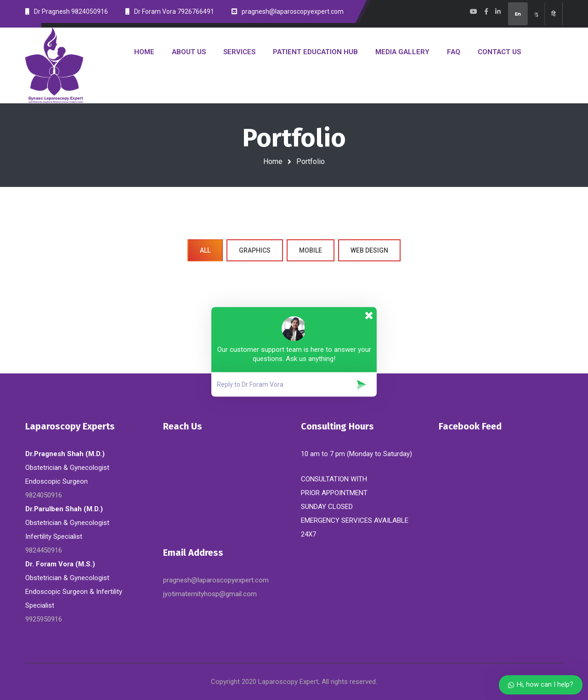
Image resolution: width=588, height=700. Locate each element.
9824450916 (44, 550)
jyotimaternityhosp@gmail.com (210, 594)
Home (273, 161)
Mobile (311, 250)
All (205, 250)
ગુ (536, 14)
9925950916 (44, 619)
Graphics (255, 250)
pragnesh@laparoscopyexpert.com (216, 580)
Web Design (369, 250)
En (518, 14)
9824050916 (44, 495)
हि (554, 14)
